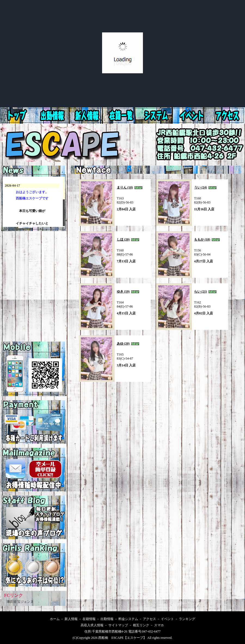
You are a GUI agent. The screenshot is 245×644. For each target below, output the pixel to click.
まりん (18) (125, 187)
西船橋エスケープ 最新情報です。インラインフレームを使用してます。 (34, 202)
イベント (167, 619)
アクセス (193, 116)
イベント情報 (228, 116)
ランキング (187, 619)
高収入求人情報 (92, 625)
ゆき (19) (123, 291)
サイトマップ (118, 625)
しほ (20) (123, 239)
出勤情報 (88, 116)
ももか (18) (202, 239)
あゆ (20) (123, 344)
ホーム (18, 116)
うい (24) (200, 187)
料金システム (158, 116)
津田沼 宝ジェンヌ (20, 602)
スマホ (159, 625)
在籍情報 (123, 116)
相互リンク (141, 625)
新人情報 (53, 116)
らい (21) (200, 291)
